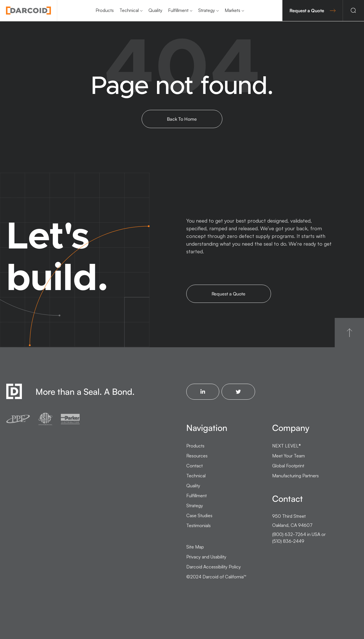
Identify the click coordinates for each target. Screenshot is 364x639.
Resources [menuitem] (197, 456)
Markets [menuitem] (232, 10)
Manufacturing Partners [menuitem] (295, 476)
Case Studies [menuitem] (199, 515)
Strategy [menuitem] (207, 10)
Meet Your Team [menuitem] (288, 456)
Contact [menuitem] (195, 466)
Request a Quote (313, 11)
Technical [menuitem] (129, 10)
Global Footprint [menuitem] (288, 466)
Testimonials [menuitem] (198, 525)
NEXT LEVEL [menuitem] (287, 446)
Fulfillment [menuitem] (178, 10)
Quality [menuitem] (155, 10)
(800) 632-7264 (289, 534)
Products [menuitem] (105, 10)
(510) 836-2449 (288, 541)
